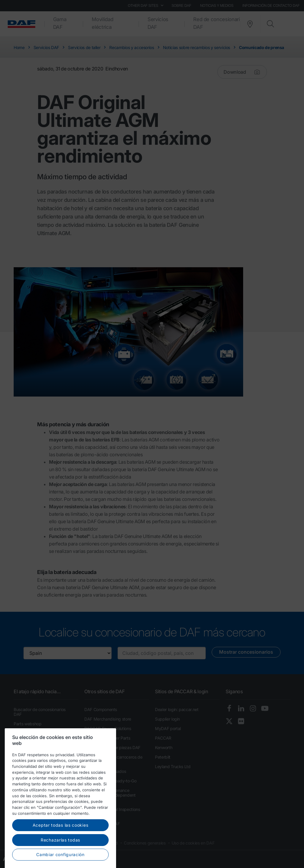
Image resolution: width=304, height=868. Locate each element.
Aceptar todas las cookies (61, 837)
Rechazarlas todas (60, 852)
